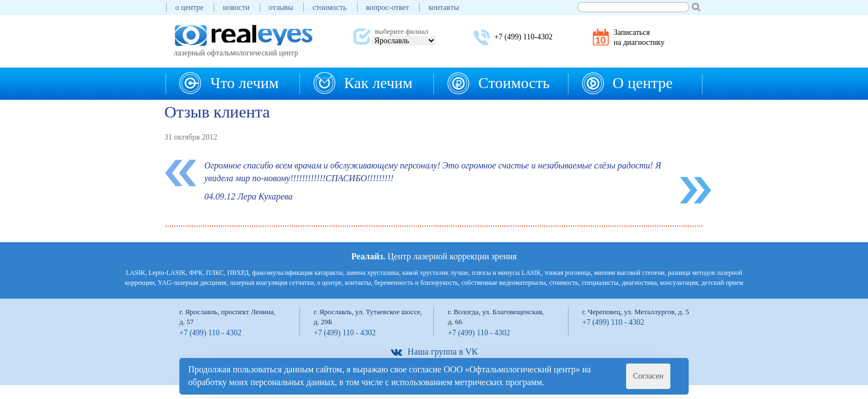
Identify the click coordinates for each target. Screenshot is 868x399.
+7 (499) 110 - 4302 (210, 333)
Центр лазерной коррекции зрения (434, 256)
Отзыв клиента (217, 112)
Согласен (649, 376)
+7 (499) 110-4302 (523, 37)
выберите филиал (401, 31)
